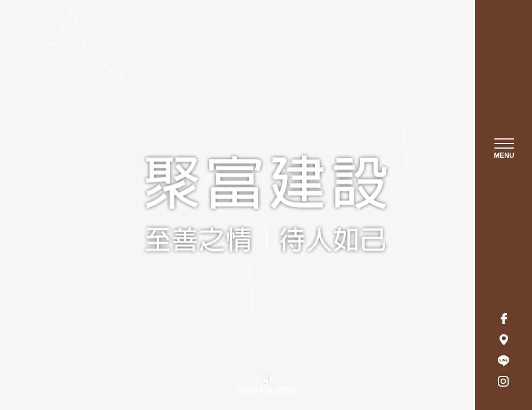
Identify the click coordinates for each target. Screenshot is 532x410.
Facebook (504, 318)
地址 (504, 339)
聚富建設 (504, 72)
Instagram (504, 382)
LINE (504, 360)
